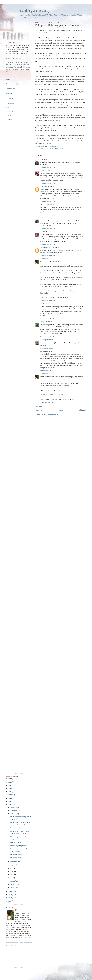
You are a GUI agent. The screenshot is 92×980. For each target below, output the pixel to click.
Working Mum (45, 340)
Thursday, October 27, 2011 (47, 319)
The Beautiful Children (53, 149)
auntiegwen (44, 258)
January (13, 887)
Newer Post (39, 410)
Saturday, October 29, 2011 (47, 371)
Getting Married (11, 103)
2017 (10, 785)
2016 (10, 788)
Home (61, 410)
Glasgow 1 (9, 111)
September (14, 862)
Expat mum (44, 170)
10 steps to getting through (19, 846)
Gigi (42, 159)
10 (42, 149)
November (14, 811)
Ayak (42, 231)
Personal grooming (12, 84)
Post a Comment (39, 406)
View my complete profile (16, 940)
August (13, 865)
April (12, 878)
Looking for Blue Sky (47, 247)
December (14, 807)
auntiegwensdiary (35, 10)
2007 (10, 901)
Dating (8, 79)
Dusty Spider (45, 322)
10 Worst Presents (16, 854)
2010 (10, 891)
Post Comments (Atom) (51, 415)
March (13, 881)
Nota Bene (44, 218)
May (12, 875)
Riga (8, 107)
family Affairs (45, 204)
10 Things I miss (15, 842)
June (12, 871)
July (12, 868)
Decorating (10, 98)
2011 (10, 805)
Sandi (42, 304)
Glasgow (9, 119)
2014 (10, 795)
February (14, 884)
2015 (10, 792)
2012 (10, 801)
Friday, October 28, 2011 (47, 348)
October (13, 814)
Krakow (9, 115)
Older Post (83, 410)
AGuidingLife (45, 186)
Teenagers (9, 93)
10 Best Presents (15, 858)
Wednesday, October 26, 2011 (48, 167)
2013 (10, 798)
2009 (10, 895)
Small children (11, 89)
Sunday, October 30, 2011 (47, 402)
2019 (10, 779)
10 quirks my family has (18, 828)
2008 (10, 898)
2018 (10, 782)
